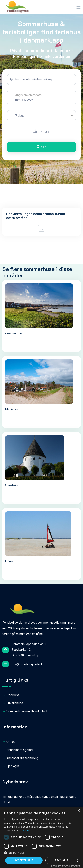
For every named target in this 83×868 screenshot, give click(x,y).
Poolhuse (11, 695)
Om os (9, 742)
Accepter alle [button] (24, 860)
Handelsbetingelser (18, 750)
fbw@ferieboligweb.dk (23, 664)
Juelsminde (14, 333)
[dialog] (41, 837)
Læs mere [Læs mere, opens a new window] (25, 831)
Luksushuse (13, 703)
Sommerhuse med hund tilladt (25, 711)
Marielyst (12, 409)
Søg (41, 147)
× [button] (79, 811)
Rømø (9, 561)
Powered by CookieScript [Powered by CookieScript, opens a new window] (66, 866)
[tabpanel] (41, 115)
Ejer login (11, 766)
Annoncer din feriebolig (20, 758)
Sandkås (11, 485)
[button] (41, 853)
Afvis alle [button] (62, 860)
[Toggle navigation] (78, 7)
